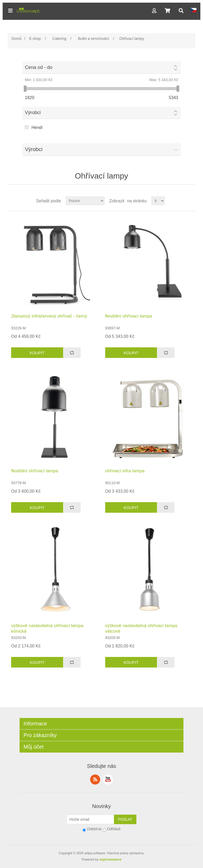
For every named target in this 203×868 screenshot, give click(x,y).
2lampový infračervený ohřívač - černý (49, 316)
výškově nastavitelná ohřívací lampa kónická (47, 628)
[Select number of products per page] (158, 201)
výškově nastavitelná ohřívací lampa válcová (141, 628)
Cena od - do (39, 67)
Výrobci (33, 113)
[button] (10, 11)
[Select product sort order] (85, 201)
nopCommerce (110, 860)
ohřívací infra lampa (125, 471)
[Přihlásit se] (90, 819)
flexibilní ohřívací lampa (129, 316)
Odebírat (94, 829)
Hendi (37, 127)
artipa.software (95, 853)
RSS (95, 780)
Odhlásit (114, 829)
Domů (17, 39)
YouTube (108, 780)
